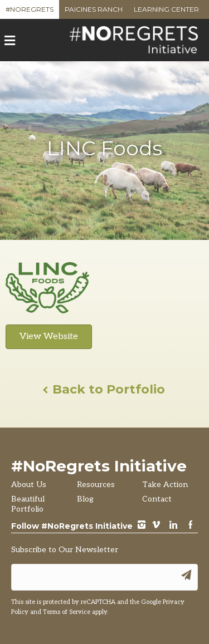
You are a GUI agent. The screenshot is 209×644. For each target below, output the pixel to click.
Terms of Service (67, 612)
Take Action (165, 485)
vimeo (156, 526)
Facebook (191, 526)
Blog (85, 499)
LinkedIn (173, 526)
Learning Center (166, 12)
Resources (96, 485)
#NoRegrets (30, 12)
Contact (157, 499)
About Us (29, 485)
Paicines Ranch (94, 12)
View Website (49, 336)
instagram (142, 526)
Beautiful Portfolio (28, 504)
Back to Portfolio (104, 389)
